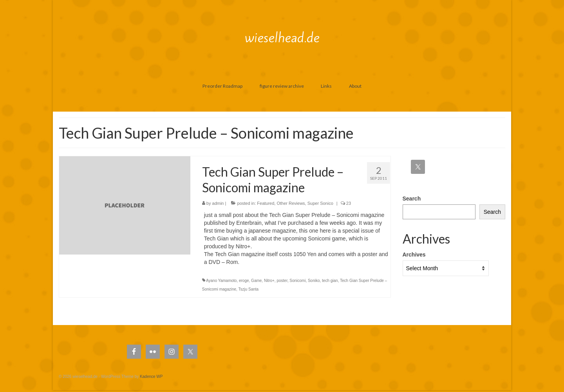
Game (256, 281)
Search (412, 199)
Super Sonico (320, 203)
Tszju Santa (248, 289)
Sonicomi (297, 281)
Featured (266, 203)
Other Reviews (291, 203)
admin (218, 203)
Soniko (314, 281)
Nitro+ (269, 281)
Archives (414, 255)
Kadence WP (151, 377)
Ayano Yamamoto (221, 281)
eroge (244, 281)
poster (282, 281)
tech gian (330, 281)
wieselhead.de (282, 38)
